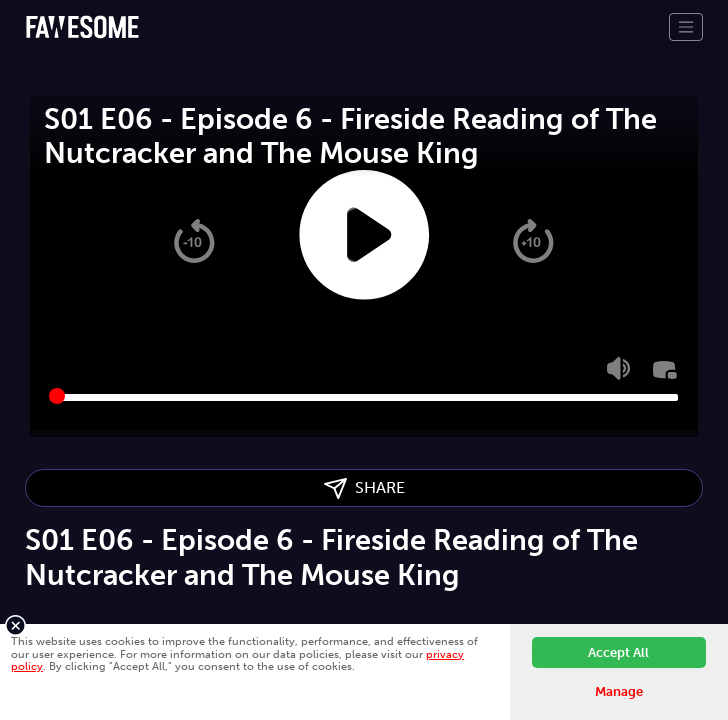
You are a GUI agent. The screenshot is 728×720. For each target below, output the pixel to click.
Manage (619, 691)
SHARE (364, 488)
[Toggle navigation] (686, 27)
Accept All (618, 652)
